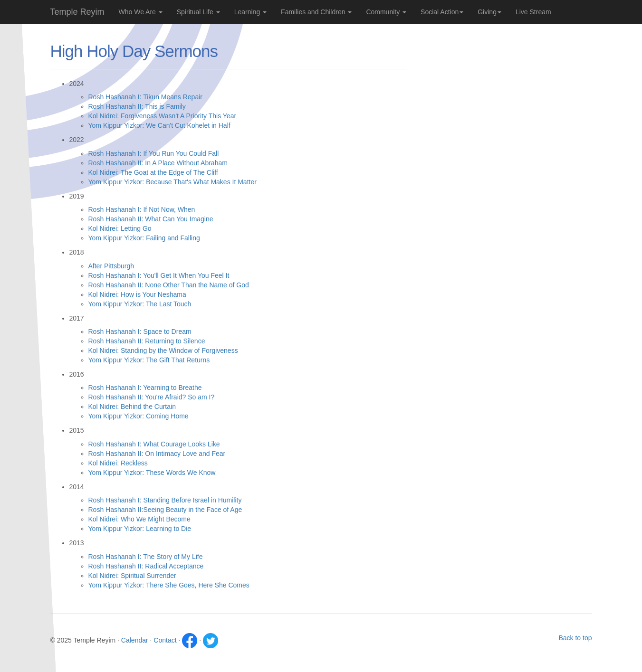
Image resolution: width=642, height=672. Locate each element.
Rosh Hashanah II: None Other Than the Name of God (169, 285)
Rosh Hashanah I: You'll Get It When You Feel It (159, 275)
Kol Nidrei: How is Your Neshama (137, 294)
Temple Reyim (77, 12)
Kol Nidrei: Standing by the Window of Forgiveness (163, 350)
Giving (489, 12)
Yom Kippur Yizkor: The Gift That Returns (149, 360)
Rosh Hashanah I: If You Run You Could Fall (154, 153)
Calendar (135, 640)
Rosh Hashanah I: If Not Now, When (142, 209)
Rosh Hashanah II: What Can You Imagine (151, 219)
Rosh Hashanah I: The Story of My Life (146, 557)
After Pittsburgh (111, 266)
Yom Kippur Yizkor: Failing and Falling (144, 238)
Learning (250, 12)
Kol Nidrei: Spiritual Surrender (132, 576)
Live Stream (533, 12)
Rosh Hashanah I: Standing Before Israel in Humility (165, 500)
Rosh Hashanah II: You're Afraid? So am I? (152, 397)
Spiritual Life (198, 12)
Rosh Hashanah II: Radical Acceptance (146, 566)
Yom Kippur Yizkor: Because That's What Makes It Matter (172, 182)
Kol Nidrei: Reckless (118, 463)
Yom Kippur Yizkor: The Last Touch (140, 304)
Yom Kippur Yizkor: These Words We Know (152, 473)
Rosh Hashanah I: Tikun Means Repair (145, 97)
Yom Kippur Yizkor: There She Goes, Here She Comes (169, 585)
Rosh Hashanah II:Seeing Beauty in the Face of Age (165, 510)
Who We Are (141, 12)
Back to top (575, 638)
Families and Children (316, 12)
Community (386, 12)
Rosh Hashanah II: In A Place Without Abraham (158, 163)
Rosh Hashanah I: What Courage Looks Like (154, 444)
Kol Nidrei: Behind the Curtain (132, 407)
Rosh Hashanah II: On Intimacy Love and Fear (157, 454)
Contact (165, 640)
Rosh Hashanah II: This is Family (137, 106)
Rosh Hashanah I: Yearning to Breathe (145, 388)
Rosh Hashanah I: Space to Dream (140, 331)
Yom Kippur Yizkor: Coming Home (139, 416)
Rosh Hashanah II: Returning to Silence (147, 341)
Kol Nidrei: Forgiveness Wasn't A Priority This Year (163, 116)
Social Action (442, 12)
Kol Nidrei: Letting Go (120, 228)
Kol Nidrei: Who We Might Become (139, 519)
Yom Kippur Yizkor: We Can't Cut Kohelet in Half (159, 125)
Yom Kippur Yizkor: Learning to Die (140, 529)
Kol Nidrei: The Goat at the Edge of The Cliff (153, 172)
